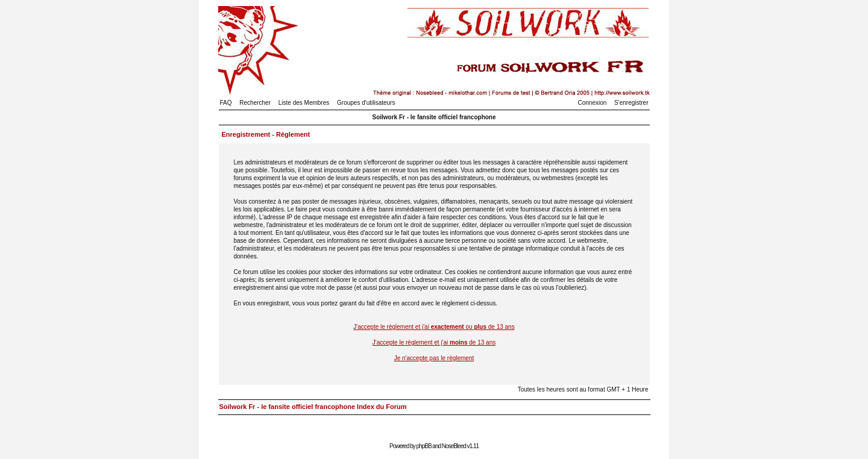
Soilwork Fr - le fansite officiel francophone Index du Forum (313, 407)
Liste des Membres (304, 103)
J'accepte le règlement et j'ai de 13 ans (434, 342)
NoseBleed (454, 446)
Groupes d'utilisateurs (366, 103)
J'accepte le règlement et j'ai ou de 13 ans (434, 327)
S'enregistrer (631, 103)
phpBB (424, 446)
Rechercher (255, 103)
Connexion (593, 103)
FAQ (226, 103)
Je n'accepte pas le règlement (434, 358)
